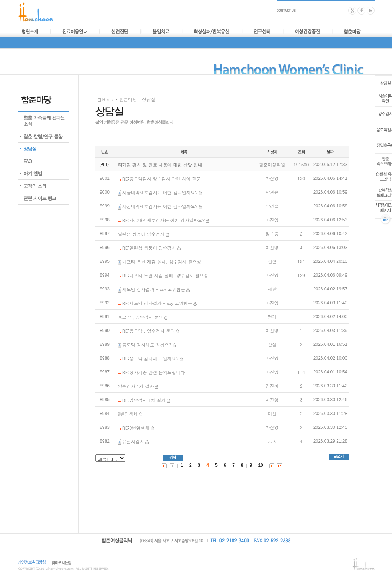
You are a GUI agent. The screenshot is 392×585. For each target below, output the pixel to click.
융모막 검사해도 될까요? (147, 345)
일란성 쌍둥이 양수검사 (141, 234)
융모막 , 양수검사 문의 (141, 317)
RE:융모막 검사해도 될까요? (151, 358)
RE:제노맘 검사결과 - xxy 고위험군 (157, 303)
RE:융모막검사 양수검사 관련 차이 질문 (162, 179)
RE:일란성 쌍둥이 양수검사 (149, 248)
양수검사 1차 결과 (136, 386)
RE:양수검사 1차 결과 (144, 400)
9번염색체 (128, 414)
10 (260, 465)
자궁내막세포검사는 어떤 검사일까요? (160, 192)
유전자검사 (133, 441)
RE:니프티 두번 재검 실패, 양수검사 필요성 (165, 275)
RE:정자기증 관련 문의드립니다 (154, 372)
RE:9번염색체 (136, 428)
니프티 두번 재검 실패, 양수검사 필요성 (162, 262)
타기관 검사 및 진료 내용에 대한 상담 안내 (160, 165)
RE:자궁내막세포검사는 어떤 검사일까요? (164, 220)
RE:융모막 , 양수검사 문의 (149, 331)
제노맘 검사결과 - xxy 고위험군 (154, 289)
